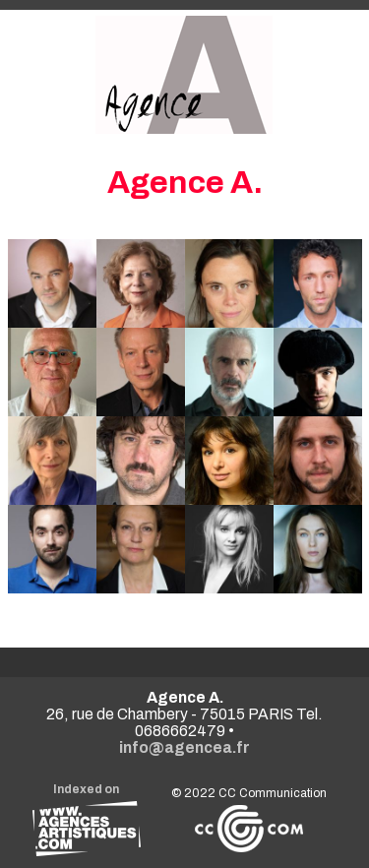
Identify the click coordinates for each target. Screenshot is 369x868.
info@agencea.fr (184, 747)
